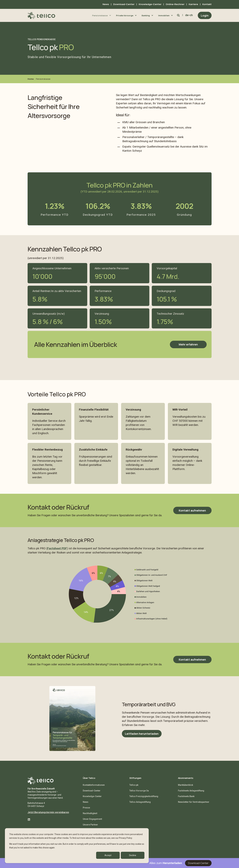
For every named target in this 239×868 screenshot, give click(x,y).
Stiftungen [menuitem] (135, 778)
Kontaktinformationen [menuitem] (94, 785)
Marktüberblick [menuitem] (185, 785)
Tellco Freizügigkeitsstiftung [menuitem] (144, 796)
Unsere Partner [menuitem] (90, 825)
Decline (133, 855)
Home (31, 79)
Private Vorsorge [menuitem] (125, 15)
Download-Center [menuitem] (124, 4)
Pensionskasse (43, 79)
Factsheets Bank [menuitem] (186, 796)
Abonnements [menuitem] (186, 778)
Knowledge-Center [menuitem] (150, 4)
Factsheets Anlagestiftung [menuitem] (191, 791)
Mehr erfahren (188, 344)
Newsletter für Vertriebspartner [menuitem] (194, 802)
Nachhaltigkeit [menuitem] (90, 813)
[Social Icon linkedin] (29, 820)
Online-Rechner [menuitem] (175, 4)
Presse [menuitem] (86, 808)
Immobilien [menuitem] (164, 15)
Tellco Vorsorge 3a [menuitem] (139, 791)
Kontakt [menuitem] (207, 4)
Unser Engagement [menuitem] (92, 819)
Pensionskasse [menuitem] (100, 15)
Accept (108, 855)
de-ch (189, 15)
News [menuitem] (106, 4)
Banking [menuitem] (146, 15)
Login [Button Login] (205, 15)
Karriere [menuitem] (193, 4)
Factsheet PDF (57, 548)
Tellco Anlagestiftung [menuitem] (140, 802)
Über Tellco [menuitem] (89, 778)
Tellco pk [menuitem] (134, 785)
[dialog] (77, 846)
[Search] (179, 15)
